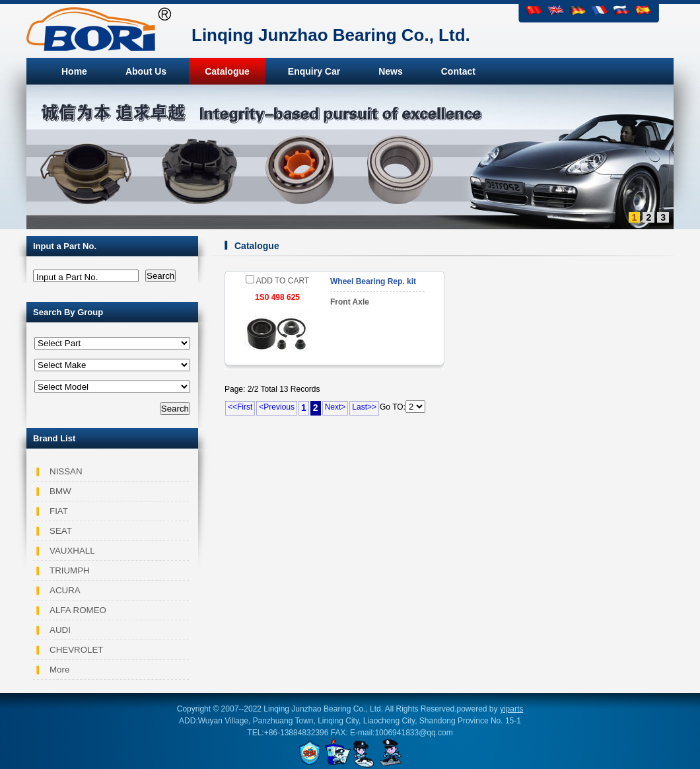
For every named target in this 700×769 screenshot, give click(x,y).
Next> (335, 407)
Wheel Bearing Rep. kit (373, 281)
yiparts (511, 709)
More (59, 670)
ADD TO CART (277, 281)
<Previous (277, 407)
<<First (240, 407)
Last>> (364, 407)
